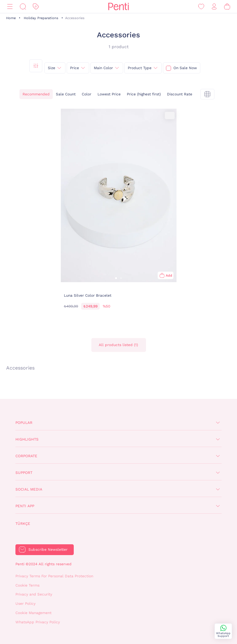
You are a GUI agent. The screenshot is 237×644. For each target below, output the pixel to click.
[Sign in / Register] (214, 7)
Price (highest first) (144, 94)
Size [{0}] (52, 68)
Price (75, 68)
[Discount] (36, 7)
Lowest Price (109, 94)
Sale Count (66, 94)
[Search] (23, 7)
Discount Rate (180, 94)
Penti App (25, 506)
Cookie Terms (27, 585)
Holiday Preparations (41, 18)
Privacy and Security (34, 594)
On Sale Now (185, 68)
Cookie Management (33, 613)
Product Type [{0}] (140, 68)
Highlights (27, 439)
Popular (24, 423)
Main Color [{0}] (103, 68)
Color (87, 94)
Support (24, 473)
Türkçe (23, 524)
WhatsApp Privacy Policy (38, 622)
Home (11, 18)
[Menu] (10, 7)
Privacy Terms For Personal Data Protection (54, 576)
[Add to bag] (166, 275)
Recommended (36, 94)
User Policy (25, 604)
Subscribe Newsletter (48, 550)
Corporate (26, 456)
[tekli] (207, 94)
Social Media (29, 489)
